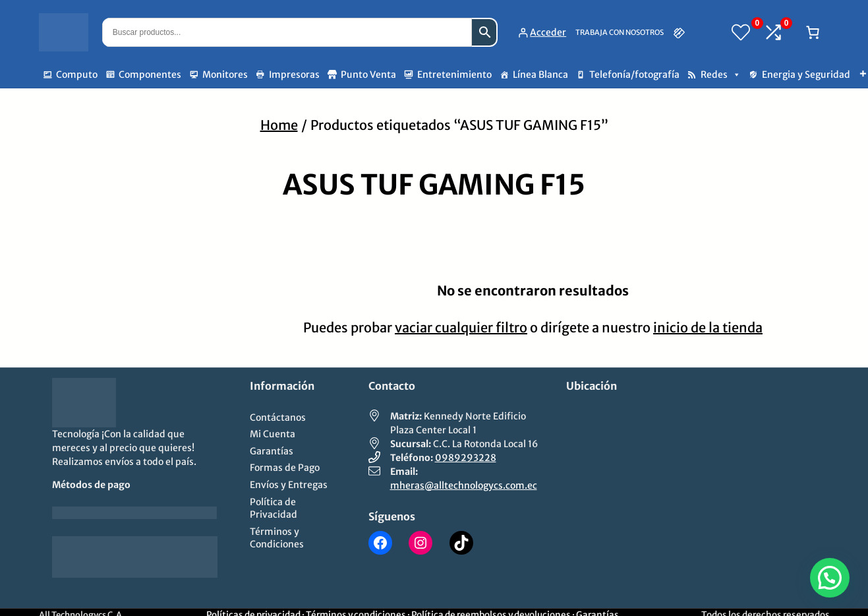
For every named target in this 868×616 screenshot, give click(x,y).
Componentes (150, 75)
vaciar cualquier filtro (461, 327)
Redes (721, 75)
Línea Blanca (540, 75)
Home (279, 125)
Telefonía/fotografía (634, 75)
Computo (77, 75)
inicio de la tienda (708, 327)
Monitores (225, 75)
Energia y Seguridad (806, 75)
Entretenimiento (454, 75)
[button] (830, 578)
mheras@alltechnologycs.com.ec (464, 485)
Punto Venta (368, 75)
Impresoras (294, 75)
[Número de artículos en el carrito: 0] (813, 32)
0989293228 (466, 458)
